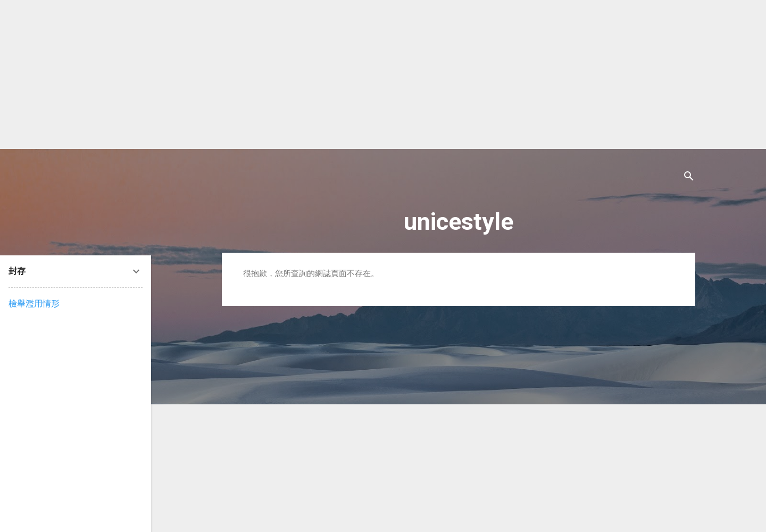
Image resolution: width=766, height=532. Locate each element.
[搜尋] (689, 178)
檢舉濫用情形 (34, 304)
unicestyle (459, 222)
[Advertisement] (319, 74)
